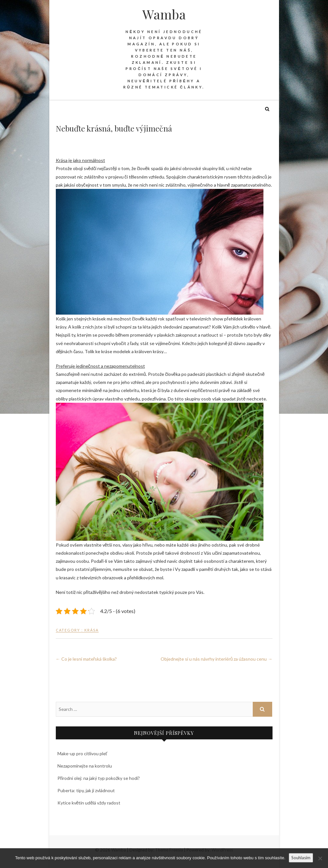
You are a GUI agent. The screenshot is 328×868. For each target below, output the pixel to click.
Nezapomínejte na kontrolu (85, 766)
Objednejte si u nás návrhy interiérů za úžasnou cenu (217, 659)
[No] (320, 858)
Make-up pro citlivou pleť (82, 753)
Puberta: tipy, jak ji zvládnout (86, 790)
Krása (91, 630)
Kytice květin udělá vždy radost (89, 803)
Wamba (164, 14)
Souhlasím (301, 858)
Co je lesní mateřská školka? (86, 659)
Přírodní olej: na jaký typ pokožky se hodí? (99, 778)
